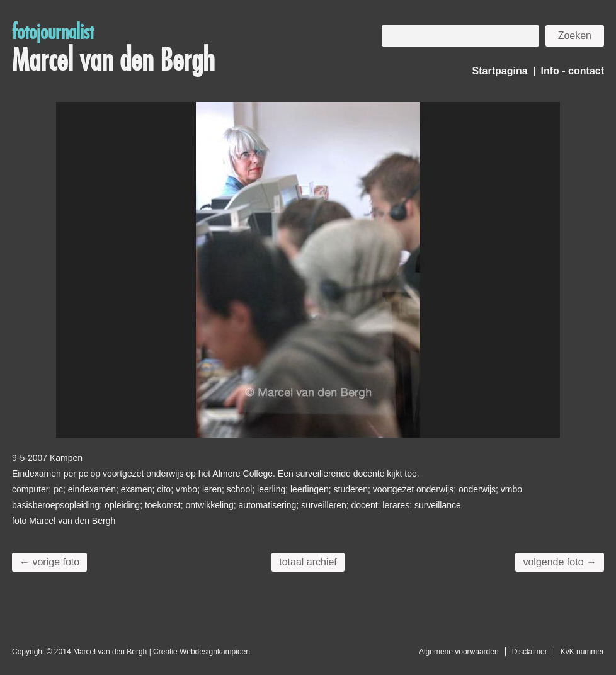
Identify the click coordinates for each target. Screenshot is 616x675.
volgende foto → (560, 562)
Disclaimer (530, 652)
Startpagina (500, 71)
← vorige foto (49, 562)
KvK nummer (582, 652)
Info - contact (573, 71)
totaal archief (308, 562)
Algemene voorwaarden (459, 652)
